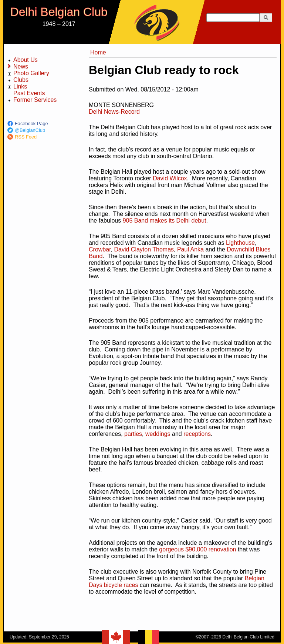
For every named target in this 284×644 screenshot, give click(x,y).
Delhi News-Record (114, 112)
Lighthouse (240, 243)
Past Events (29, 93)
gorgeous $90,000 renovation (197, 549)
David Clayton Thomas (144, 249)
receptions (197, 434)
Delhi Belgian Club (59, 12)
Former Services (35, 100)
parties (133, 434)
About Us (26, 60)
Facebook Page (31, 124)
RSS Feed (26, 137)
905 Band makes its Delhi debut (165, 221)
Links (20, 86)
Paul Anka (190, 249)
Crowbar (100, 249)
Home (98, 52)
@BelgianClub (30, 130)
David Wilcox (170, 178)
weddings (159, 434)
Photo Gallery (31, 73)
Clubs (21, 80)
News (21, 66)
